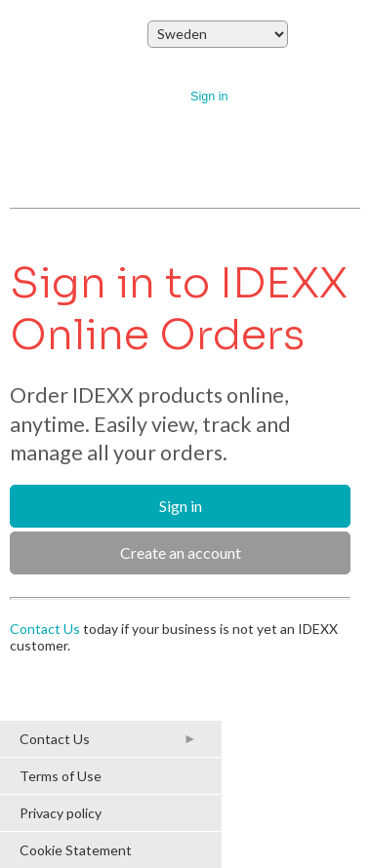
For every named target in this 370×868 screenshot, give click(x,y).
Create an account (181, 552)
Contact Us (45, 629)
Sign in (209, 97)
